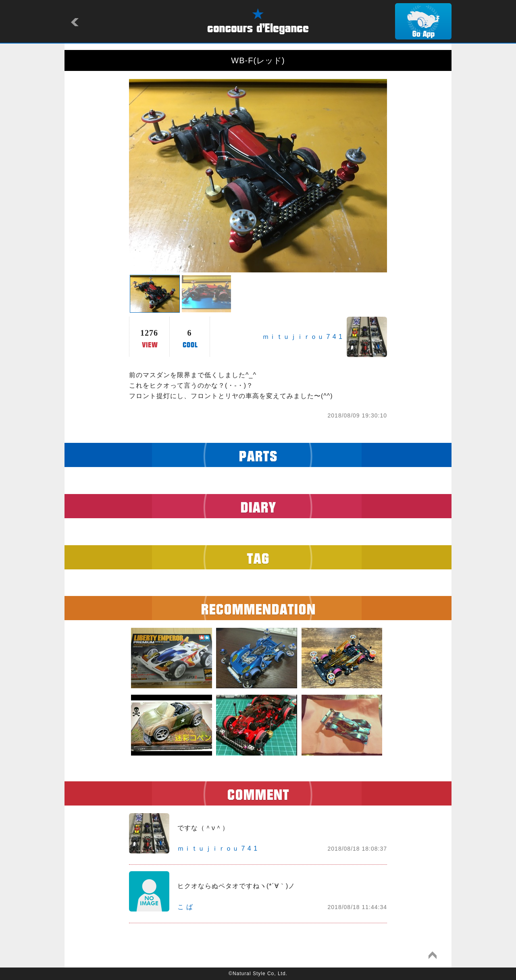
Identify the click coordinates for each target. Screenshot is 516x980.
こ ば (185, 907)
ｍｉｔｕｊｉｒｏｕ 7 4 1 (303, 337)
